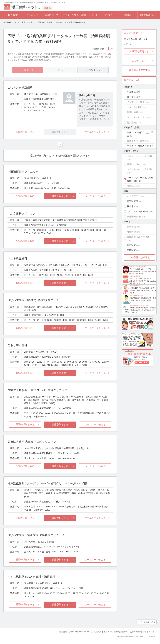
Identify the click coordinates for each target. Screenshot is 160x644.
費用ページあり (135, 164)
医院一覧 (29, 70)
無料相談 (131, 227)
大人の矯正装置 (135, 276)
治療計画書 (132, 112)
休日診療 (131, 245)
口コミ (109, 15)
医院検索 (13, 15)
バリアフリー (134, 196)
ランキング (32, 15)
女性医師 (131, 232)
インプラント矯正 (136, 102)
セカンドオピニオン (137, 117)
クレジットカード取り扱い (140, 156)
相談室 (128, 15)
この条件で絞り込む (139, 257)
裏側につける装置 (136, 141)
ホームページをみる (95, 132)
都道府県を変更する (139, 70)
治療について (51, 15)
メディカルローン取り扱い (140, 169)
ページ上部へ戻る (148, 622)
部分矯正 (131, 97)
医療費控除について (137, 286)
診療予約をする (60, 196)
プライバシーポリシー (79, 632)
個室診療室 (132, 201)
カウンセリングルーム (138, 211)
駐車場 (130, 206)
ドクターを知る (71, 15)
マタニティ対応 (135, 107)
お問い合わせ (136, 632)
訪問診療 (131, 250)
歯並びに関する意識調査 (138, 267)
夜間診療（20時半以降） (139, 237)
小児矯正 (131, 92)
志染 (128, 44)
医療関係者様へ (147, 15)
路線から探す (139, 61)
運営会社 (63, 632)
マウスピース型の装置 (138, 146)
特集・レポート (90, 15)
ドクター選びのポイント (138, 296)
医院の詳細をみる (25, 132)
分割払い (131, 186)
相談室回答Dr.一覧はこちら (139, 305)
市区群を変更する (139, 51)
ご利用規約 (96, 632)
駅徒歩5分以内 (134, 217)
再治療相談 (132, 122)
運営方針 (108, 632)
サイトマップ (150, 632)
